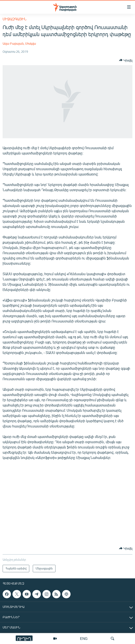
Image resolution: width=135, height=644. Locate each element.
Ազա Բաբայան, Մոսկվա (19, 43)
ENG (84, 638)
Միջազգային (15, 19)
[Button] (126, 60)
